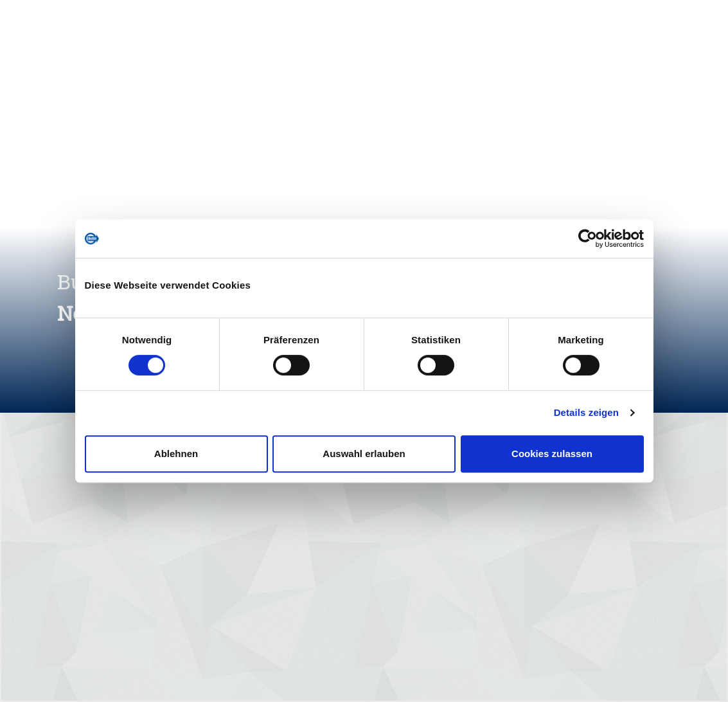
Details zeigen (586, 412)
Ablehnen (176, 454)
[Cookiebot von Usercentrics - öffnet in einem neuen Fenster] (588, 239)
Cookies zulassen (552, 454)
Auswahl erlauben (364, 454)
